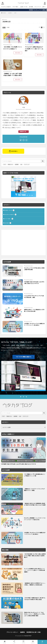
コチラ (19, 127)
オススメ (33, 642)
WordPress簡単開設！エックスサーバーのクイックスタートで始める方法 (35, 519)
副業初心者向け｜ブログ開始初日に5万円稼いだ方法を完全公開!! (34, 310)
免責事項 (22, 632)
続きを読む (18, 53)
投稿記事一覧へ (23, 131)
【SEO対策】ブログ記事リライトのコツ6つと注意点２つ (13, 48)
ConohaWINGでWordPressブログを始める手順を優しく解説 (34, 297)
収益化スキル (10, 164)
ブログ (5, 164)
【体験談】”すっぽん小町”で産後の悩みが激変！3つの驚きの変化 (13, 74)
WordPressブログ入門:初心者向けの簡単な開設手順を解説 (34, 269)
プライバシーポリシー (12, 632)
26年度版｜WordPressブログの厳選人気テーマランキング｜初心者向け (34, 324)
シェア (14, 642)
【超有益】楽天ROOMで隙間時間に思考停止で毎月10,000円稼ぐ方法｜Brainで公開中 (35, 504)
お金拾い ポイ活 (24, 7)
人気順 (8, 27)
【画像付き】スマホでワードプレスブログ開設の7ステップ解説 (34, 490)
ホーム (5, 642)
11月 (15, 13)
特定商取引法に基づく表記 (34, 632)
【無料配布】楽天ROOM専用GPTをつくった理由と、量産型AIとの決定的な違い (35, 584)
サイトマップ (38, 7)
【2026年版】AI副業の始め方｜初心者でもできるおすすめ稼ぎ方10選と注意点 (35, 599)
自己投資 (31, 7)
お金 (21, 164)
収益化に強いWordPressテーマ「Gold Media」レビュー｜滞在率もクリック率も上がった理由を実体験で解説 (34, 614)
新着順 (4, 27)
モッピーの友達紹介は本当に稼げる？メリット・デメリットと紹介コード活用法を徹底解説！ (34, 570)
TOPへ (42, 642)
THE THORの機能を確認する (24, 357)
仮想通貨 (17, 164)
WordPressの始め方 (6, 7)
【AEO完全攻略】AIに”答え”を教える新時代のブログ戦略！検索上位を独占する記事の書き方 (35, 556)
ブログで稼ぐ (15, 7)
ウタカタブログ (28, 636)
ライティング (27, 164)
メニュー (23, 642)
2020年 (10, 13)
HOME (4, 13)
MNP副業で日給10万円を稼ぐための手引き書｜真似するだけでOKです (34, 283)
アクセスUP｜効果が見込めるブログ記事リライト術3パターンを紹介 (34, 49)
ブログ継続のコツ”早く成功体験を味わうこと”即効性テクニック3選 (35, 475)
